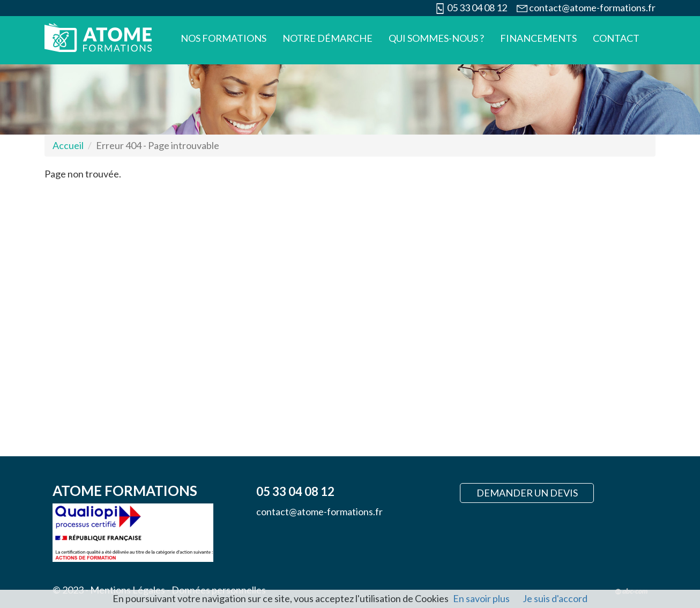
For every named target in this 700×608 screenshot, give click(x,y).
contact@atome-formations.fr (592, 8)
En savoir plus (481, 598)
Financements (538, 38)
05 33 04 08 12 (477, 8)
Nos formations (224, 38)
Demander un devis (527, 493)
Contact (616, 38)
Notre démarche (327, 38)
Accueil (68, 145)
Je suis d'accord (555, 598)
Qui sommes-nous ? (436, 38)
